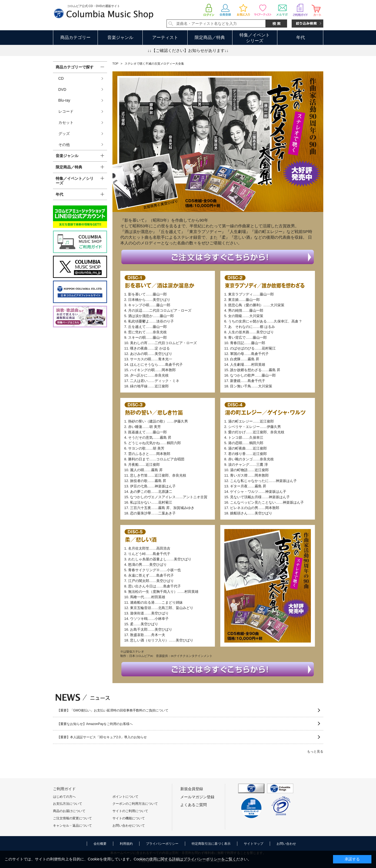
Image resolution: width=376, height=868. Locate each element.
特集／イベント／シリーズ (75, 181)
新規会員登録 (192, 789)
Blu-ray (64, 100)
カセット (66, 122)
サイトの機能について (129, 818)
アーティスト (165, 37)
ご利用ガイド (64, 789)
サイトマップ (254, 844)
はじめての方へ (64, 797)
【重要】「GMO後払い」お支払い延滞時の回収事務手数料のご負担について (113, 710)
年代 (301, 37)
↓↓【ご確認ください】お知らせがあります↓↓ (188, 50)
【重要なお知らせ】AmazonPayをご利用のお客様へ (95, 724)
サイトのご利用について (130, 811)
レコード (66, 111)
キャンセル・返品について (72, 826)
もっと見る (315, 751)
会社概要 (100, 844)
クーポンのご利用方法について (135, 804)
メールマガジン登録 (197, 797)
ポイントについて (125, 797)
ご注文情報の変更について (72, 818)
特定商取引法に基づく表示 (211, 844)
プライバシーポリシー (162, 844)
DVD (62, 89)
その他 (64, 145)
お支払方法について (68, 804)
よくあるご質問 (194, 805)
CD (61, 78)
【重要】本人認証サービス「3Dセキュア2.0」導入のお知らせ (102, 737)
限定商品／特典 (210, 37)
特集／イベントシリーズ (255, 38)
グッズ (64, 134)
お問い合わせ (286, 844)
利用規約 (126, 844)
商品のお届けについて (69, 811)
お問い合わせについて (129, 826)
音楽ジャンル (120, 37)
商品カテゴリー (75, 37)
